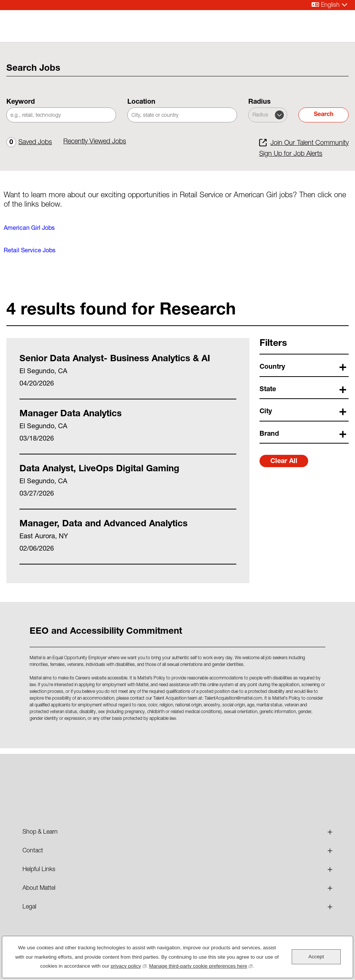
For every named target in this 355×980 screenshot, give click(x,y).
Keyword (21, 102)
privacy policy (129, 965)
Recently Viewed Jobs (95, 142)
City (266, 412)
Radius (260, 102)
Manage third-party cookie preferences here (201, 965)
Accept (316, 957)
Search (324, 115)
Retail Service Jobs (30, 251)
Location (141, 102)
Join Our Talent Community (310, 143)
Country (272, 367)
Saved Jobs (29, 143)
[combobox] (182, 115)
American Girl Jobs (29, 229)
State (268, 390)
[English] (330, 5)
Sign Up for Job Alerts (291, 154)
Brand (269, 434)
